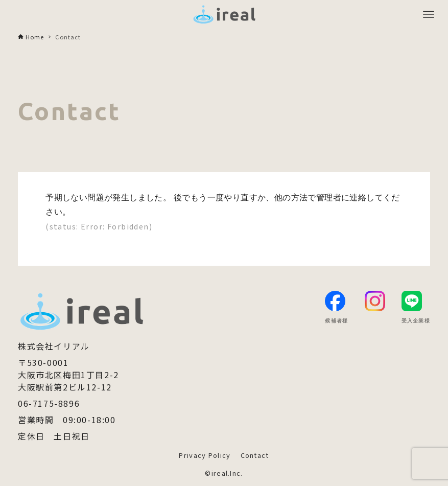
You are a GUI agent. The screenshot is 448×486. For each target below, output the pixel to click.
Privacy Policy (205, 455)
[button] (424, 446)
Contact (255, 455)
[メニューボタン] (429, 14)
